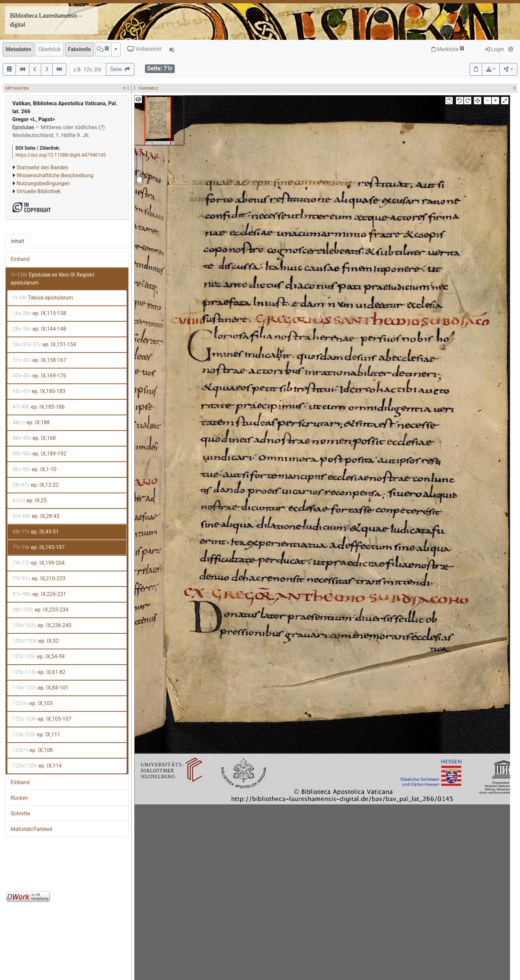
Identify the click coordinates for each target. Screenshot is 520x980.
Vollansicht (144, 49)
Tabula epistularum (43, 298)
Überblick (50, 49)
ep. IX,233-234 (40, 610)
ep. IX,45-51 (36, 532)
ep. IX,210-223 (39, 578)
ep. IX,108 (33, 750)
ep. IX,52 (36, 641)
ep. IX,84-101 (40, 688)
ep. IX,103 (33, 703)
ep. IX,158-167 (39, 360)
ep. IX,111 (36, 735)
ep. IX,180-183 (39, 391)
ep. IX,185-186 (39, 407)
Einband (20, 259)
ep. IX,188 (31, 422)
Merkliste (448, 49)
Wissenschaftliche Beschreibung (55, 175)
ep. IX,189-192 (39, 454)
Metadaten (18, 49)
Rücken (19, 798)
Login (494, 49)
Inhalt (18, 241)
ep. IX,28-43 (36, 516)
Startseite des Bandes (42, 167)
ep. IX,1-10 (34, 469)
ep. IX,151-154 (44, 344)
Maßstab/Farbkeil (32, 829)
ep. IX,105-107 (42, 719)
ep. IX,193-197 (39, 547)
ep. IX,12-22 (36, 485)
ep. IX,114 (37, 766)
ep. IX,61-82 (39, 672)
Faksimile (79, 49)
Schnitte (20, 814)
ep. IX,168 (34, 438)
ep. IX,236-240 (42, 625)
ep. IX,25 (30, 500)
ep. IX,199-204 (39, 563)
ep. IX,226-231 (39, 594)
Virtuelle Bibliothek (39, 191)
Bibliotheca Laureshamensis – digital (46, 20)
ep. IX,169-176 (39, 376)
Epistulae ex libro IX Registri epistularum (53, 279)
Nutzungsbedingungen (43, 183)
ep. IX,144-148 (39, 329)
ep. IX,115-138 (39, 313)
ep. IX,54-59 (39, 656)
